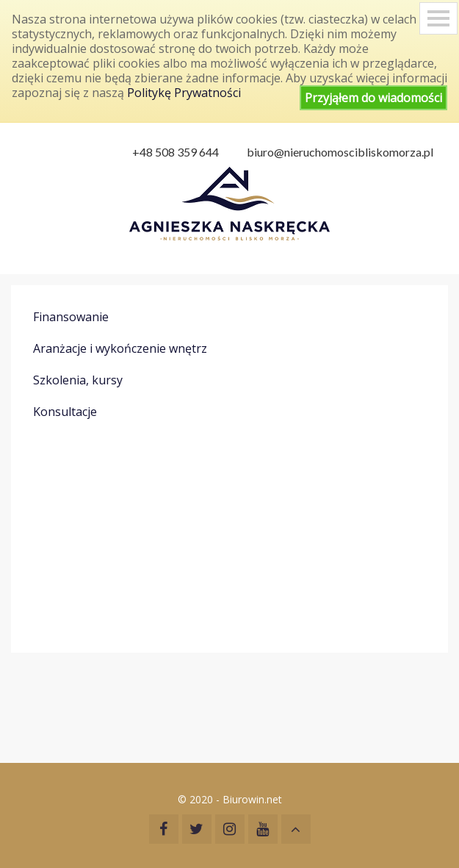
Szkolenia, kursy (78, 380)
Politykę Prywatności (184, 93)
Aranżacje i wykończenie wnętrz (120, 348)
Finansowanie (71, 317)
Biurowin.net (252, 799)
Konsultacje (65, 412)
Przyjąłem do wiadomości (373, 98)
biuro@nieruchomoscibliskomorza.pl (340, 152)
